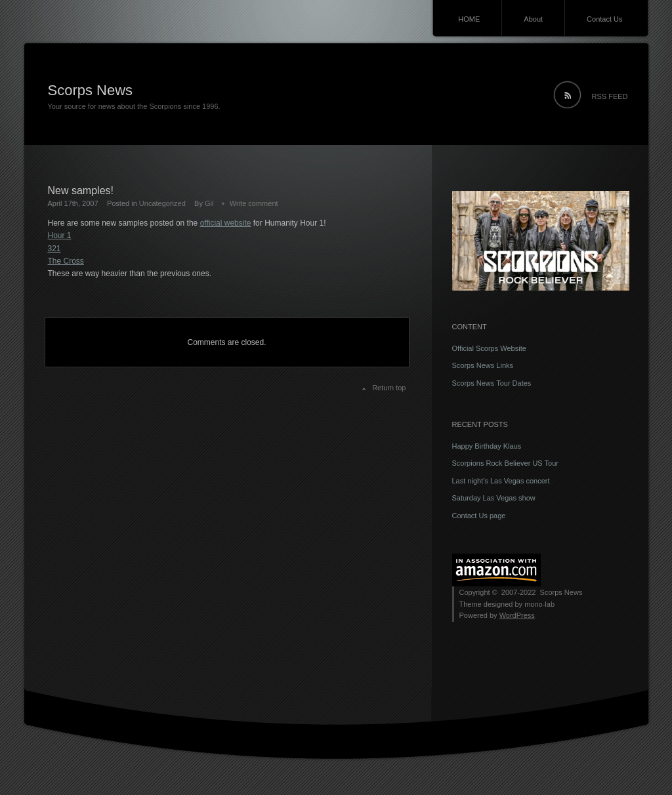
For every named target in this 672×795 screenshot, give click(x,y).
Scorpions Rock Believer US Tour (505, 463)
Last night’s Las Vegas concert (501, 481)
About (533, 19)
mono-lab (539, 604)
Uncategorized (162, 203)
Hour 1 (60, 235)
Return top (389, 388)
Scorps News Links (483, 365)
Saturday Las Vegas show (494, 498)
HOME (469, 19)
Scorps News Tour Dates (492, 383)
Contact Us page (479, 516)
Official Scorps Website (489, 348)
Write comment (254, 203)
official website (226, 223)
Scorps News (91, 90)
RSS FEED (610, 96)
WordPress (517, 615)
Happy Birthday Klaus (487, 446)
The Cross (66, 261)
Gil (209, 203)
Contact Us (604, 19)
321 (54, 249)
